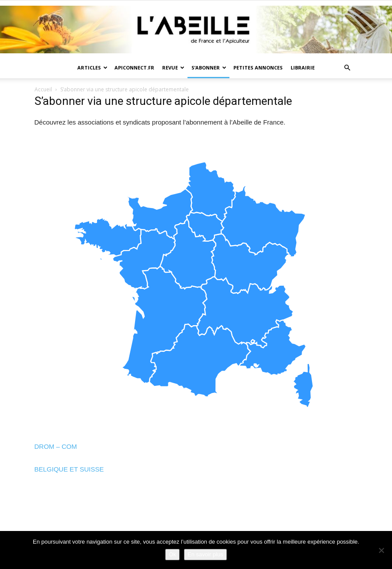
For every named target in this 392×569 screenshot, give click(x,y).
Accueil (43, 89)
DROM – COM (56, 446)
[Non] (381, 550)
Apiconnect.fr (134, 68)
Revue (173, 68)
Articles (92, 68)
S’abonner (209, 68)
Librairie (303, 68)
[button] (347, 68)
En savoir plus (205, 554)
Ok (172, 554)
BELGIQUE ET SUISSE (69, 469)
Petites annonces (258, 68)
